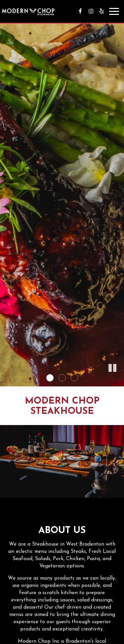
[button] (112, 368)
